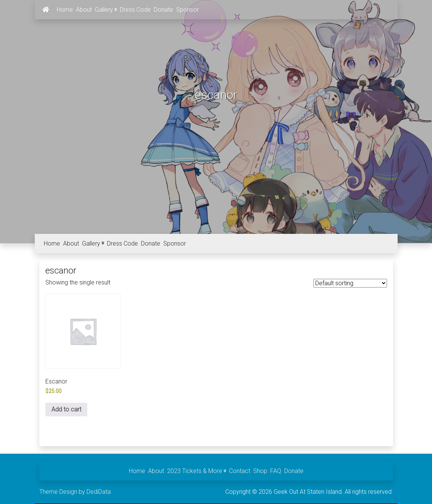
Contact (240, 471)
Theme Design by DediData (75, 492)
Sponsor (187, 10)
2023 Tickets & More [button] (197, 471)
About (84, 10)
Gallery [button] (106, 10)
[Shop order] (350, 283)
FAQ (276, 471)
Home (65, 10)
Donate (163, 10)
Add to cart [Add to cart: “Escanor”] (66, 409)
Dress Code (135, 10)
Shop (260, 471)
